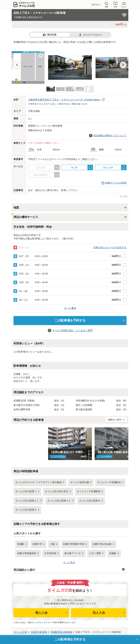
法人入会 (99, 613)
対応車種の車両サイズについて (110, 136)
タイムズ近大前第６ (90, 501)
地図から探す (115, 420)
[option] (70, 64)
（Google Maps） (65, 100)
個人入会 (41, 613)
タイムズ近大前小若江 (57, 491)
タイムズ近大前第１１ (27, 501)
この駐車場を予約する (70, 320)
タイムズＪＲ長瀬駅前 (89, 491)
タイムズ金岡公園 (79, 482)
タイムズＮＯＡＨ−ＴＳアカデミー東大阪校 (39, 482)
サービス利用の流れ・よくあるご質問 (72, 330)
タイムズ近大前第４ (26, 510)
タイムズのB (20, 632)
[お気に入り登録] (124, 15)
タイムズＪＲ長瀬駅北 (109, 482)
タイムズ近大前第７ (26, 491)
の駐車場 (39, 632)
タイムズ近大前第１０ (59, 501)
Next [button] (123, 65)
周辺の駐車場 (61, 632)
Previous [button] (17, 65)
